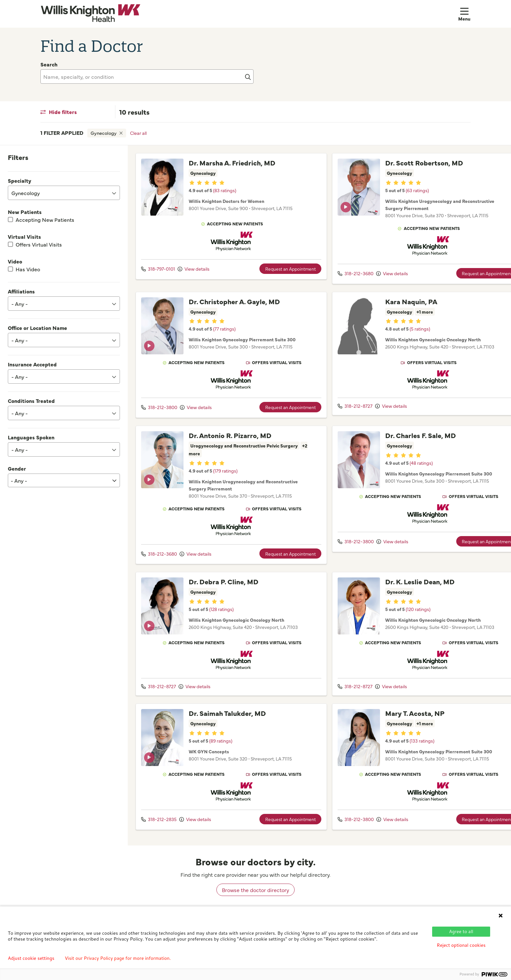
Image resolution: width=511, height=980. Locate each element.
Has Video (28, 269)
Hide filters (59, 112)
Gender (17, 468)
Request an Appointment (280, 274)
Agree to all (461, 931)
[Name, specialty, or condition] (147, 77)
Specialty (20, 180)
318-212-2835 (159, 825)
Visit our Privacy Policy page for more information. (118, 958)
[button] (464, 14)
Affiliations (21, 291)
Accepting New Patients (45, 220)
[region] (319, 498)
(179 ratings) (225, 476)
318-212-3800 (159, 413)
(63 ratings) (407, 190)
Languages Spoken (31, 437)
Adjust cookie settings (31, 958)
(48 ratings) (411, 469)
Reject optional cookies (461, 945)
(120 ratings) (408, 615)
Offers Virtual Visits (39, 244)
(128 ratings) (221, 615)
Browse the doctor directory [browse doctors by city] (255, 896)
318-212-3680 (345, 273)
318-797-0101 (158, 274)
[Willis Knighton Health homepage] (90, 14)
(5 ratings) (410, 329)
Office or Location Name (37, 328)
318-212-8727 (345, 406)
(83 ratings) (225, 198)
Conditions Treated (31, 401)
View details (194, 274)
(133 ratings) (412, 746)
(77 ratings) (224, 337)
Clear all (138, 133)
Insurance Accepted (32, 364)
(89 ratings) (221, 746)
